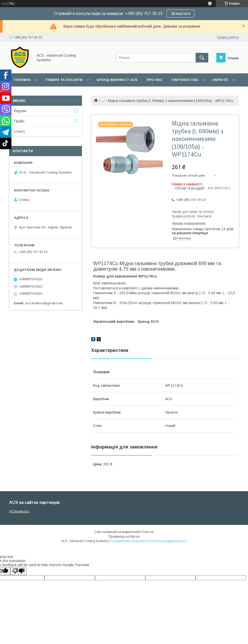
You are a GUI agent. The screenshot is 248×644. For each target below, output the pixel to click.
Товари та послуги (64, 80)
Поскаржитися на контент (128, 541)
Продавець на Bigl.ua (124, 536)
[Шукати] (202, 58)
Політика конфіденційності (168, 541)
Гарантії (220, 80)
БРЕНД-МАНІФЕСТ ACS (117, 80)
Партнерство (185, 80)
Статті (19, 132)
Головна (22, 80)
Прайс (19, 121)
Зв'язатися (180, 14)
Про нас (154, 80)
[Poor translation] (18, 571)
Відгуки (20, 111)
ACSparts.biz (19, 511)
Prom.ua (148, 532)
